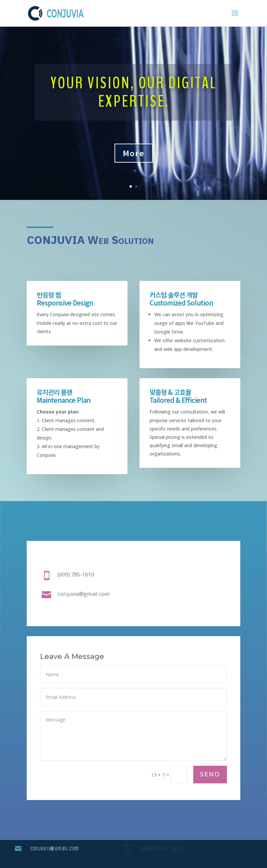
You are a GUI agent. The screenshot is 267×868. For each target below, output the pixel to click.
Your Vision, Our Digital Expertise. (133, 92)
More (134, 153)
